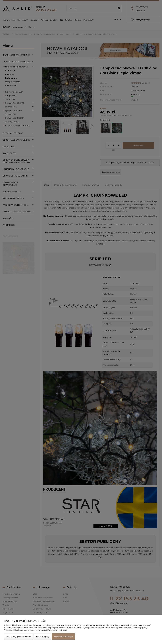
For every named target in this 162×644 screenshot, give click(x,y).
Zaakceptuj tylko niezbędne (19, 637)
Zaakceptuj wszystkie (63, 637)
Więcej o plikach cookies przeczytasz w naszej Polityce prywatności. (36, 630)
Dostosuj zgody (42, 637)
